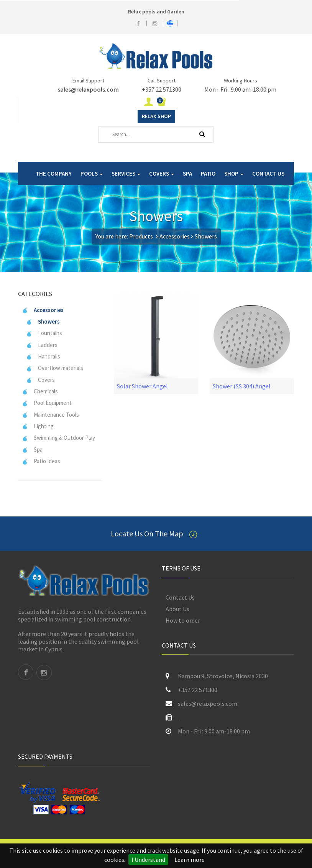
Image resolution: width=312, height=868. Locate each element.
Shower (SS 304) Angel (242, 386)
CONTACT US (268, 173)
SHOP (234, 173)
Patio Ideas (41, 461)
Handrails (43, 356)
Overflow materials (55, 368)
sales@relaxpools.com (88, 89)
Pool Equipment (47, 403)
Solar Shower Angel (142, 386)
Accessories (175, 236)
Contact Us (180, 597)
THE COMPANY (54, 173)
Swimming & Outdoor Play (58, 438)
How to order (183, 620)
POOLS (92, 173)
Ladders (42, 345)
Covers (40, 380)
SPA (187, 173)
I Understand (148, 860)
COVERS (162, 173)
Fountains (44, 333)
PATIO (208, 173)
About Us (177, 609)
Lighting (38, 426)
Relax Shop (156, 116)
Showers (43, 321)
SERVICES (126, 173)
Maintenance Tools (50, 415)
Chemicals (40, 391)
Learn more (190, 860)
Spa (32, 450)
